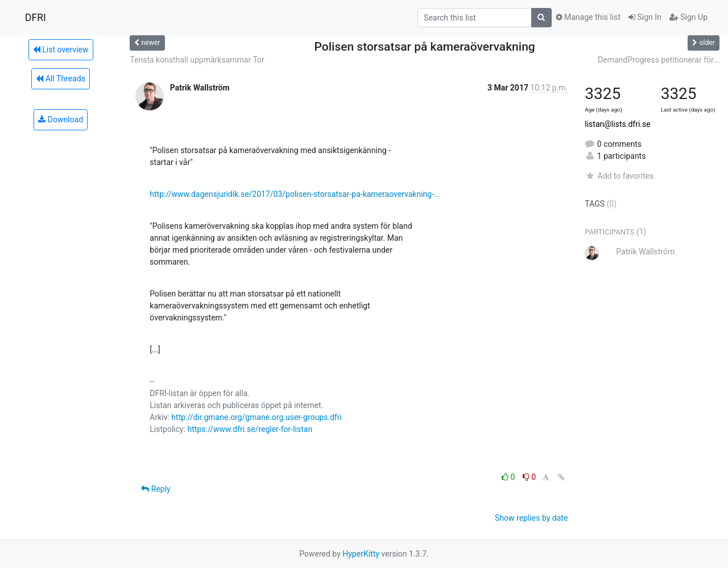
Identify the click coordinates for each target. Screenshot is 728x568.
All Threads (60, 79)
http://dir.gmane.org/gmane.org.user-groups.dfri (256, 417)
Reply (156, 489)
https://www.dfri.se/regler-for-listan (250, 429)
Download (61, 120)
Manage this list (588, 17)
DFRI (36, 18)
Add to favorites (619, 176)
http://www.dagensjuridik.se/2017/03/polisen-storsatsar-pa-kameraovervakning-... (295, 194)
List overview (61, 50)
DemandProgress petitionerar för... (659, 60)
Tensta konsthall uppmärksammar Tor (197, 60)
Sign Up (688, 17)
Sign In (645, 17)
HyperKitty (361, 554)
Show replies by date (531, 518)
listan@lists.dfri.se (617, 124)
